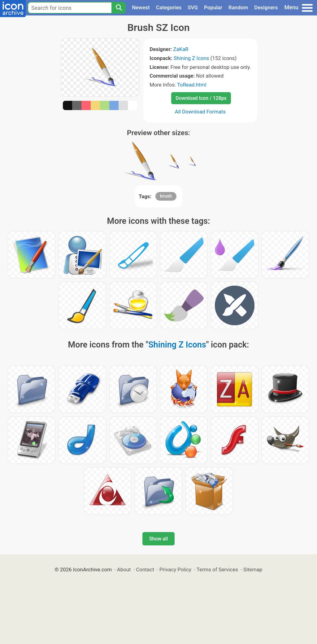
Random (238, 7)
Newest (141, 7)
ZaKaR (181, 49)
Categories (169, 7)
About (124, 569)
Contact (145, 569)
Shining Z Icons (191, 58)
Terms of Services (217, 569)
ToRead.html (192, 85)
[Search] (119, 8)
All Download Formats (200, 112)
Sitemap (253, 569)
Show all (158, 539)
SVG (193, 7)
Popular (213, 7)
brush (166, 196)
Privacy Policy (175, 569)
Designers (266, 7)
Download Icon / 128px (201, 98)
